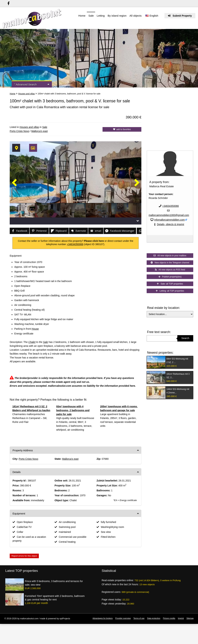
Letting (101, 16)
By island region (117, 16)
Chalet (32, 342)
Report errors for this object (24, 556)
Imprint (181, 618)
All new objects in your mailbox (170, 256)
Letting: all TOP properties (170, 291)
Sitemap (190, 618)
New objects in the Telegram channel (170, 263)
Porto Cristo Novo (19, 131)
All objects (136, 16)
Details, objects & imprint (170, 224)
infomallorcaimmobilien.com (169, 220)
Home (82, 16)
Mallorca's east (39, 131)
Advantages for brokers (103, 618)
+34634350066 (75, 244)
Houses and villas (26, 94)
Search (185, 338)
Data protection (154, 618)
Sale (91, 16)
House (35, 329)
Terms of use (139, 618)
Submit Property (180, 16)
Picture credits (169, 618)
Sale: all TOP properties (170, 284)
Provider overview (123, 618)
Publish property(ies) (170, 277)
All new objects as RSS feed (170, 270)
